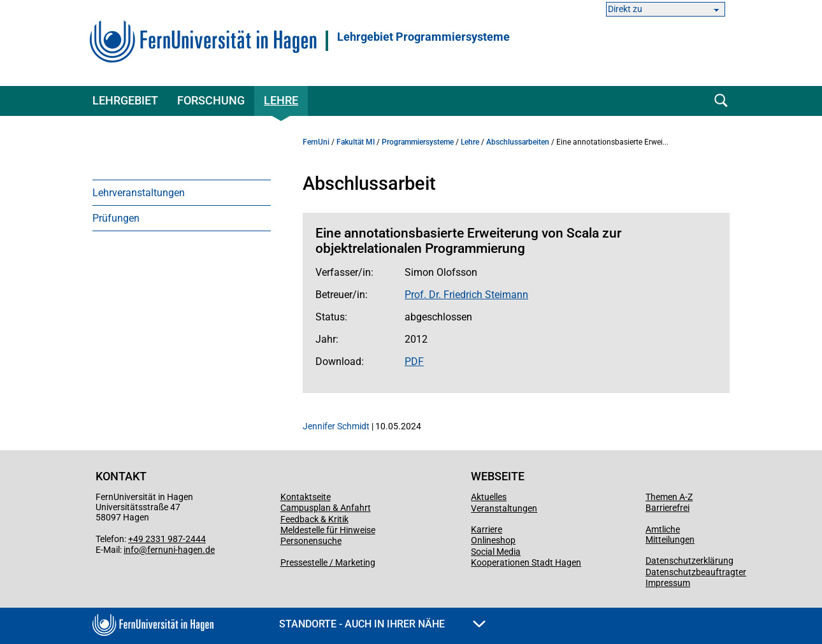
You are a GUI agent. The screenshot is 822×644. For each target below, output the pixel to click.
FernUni (316, 142)
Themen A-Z (669, 497)
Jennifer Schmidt (336, 426)
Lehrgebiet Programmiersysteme (423, 37)
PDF (414, 361)
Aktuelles (489, 497)
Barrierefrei (667, 508)
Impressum (668, 583)
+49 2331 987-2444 (167, 539)
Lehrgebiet (125, 100)
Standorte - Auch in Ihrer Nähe (382, 624)
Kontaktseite (306, 497)
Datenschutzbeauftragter (696, 572)
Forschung (211, 100)
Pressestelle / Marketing (328, 562)
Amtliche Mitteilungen (670, 534)
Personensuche (311, 541)
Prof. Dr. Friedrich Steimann (466, 295)
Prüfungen (116, 218)
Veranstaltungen (504, 508)
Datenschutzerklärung (689, 561)
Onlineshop (493, 540)
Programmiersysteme (418, 142)
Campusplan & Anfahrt (326, 508)
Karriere (487, 529)
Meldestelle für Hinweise (328, 530)
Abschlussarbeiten (518, 142)
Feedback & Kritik (314, 519)
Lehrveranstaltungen (139, 193)
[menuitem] (182, 192)
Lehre (281, 100)
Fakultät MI (356, 142)
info (131, 550)
